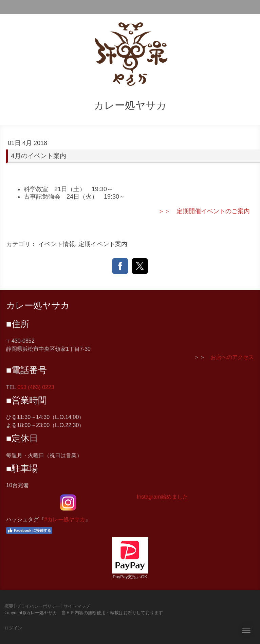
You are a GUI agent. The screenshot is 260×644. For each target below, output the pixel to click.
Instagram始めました (162, 497)
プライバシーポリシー (38, 606)
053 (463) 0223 (36, 387)
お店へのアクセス (232, 357)
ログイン (13, 628)
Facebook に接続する (29, 530)
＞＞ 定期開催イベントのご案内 (204, 211)
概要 (9, 606)
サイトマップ (77, 606)
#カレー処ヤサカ (65, 519)
